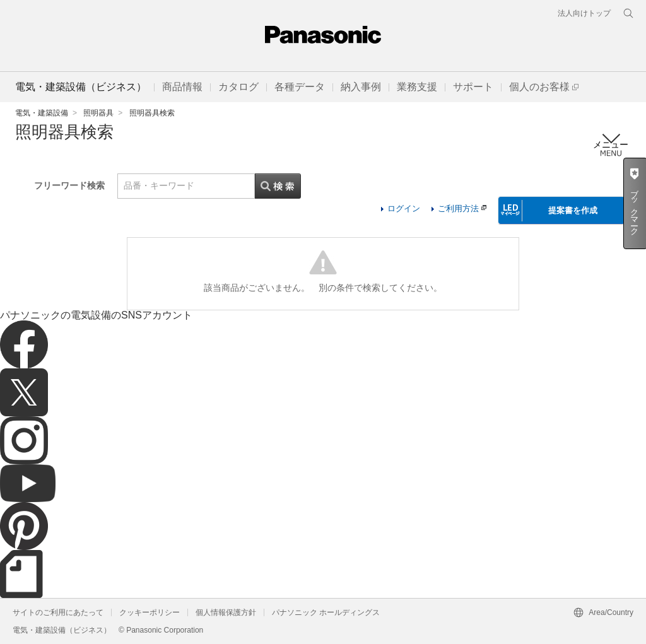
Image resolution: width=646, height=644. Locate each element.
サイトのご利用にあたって (58, 612)
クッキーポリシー (150, 612)
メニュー (611, 145)
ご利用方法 (462, 208)
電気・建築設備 (42, 113)
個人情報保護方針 (226, 612)
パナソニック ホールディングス (326, 612)
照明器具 (98, 113)
